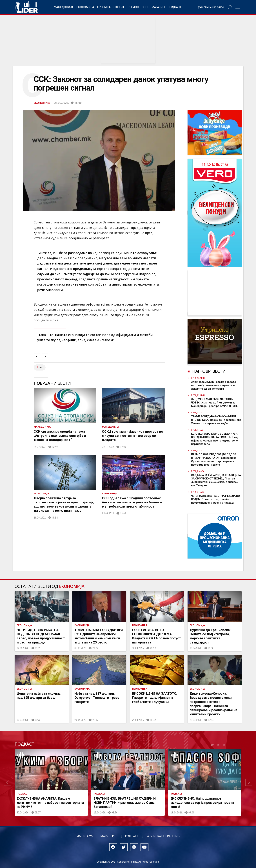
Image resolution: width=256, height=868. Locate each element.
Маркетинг (109, 836)
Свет (145, 7)
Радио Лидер (27, 7)
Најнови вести (209, 371)
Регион (133, 7)
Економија (85, 7)
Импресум (85, 836)
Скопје (119, 7)
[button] (7, 782)
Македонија (64, 7)
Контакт (132, 836)
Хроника (104, 7)
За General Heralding (163, 836)
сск (41, 367)
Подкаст (174, 7)
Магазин (158, 7)
